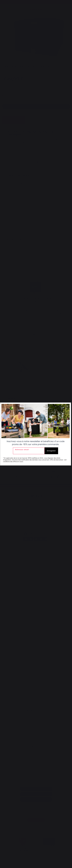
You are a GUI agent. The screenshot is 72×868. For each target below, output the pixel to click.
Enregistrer (52, 451)
